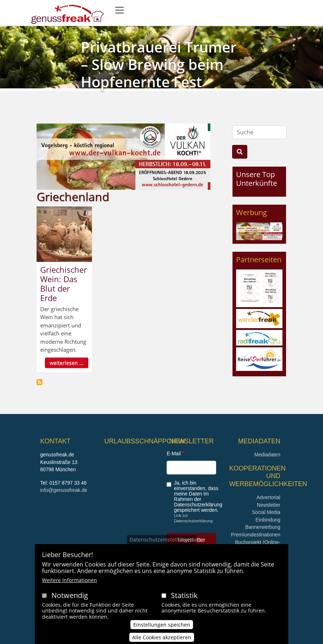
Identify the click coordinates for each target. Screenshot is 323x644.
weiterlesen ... (67, 363)
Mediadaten (267, 455)
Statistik (184, 599)
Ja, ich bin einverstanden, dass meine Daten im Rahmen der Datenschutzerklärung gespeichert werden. (198, 497)
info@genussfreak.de (64, 490)
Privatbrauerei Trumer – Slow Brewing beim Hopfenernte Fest (159, 64)
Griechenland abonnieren (39, 382)
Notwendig (70, 599)
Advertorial (269, 497)
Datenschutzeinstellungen (161, 543)
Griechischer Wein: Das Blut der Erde (64, 284)
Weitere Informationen (70, 583)
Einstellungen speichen (162, 628)
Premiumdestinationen (256, 535)
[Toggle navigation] (119, 10)
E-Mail (174, 454)
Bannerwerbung (263, 527)
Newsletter (269, 505)
